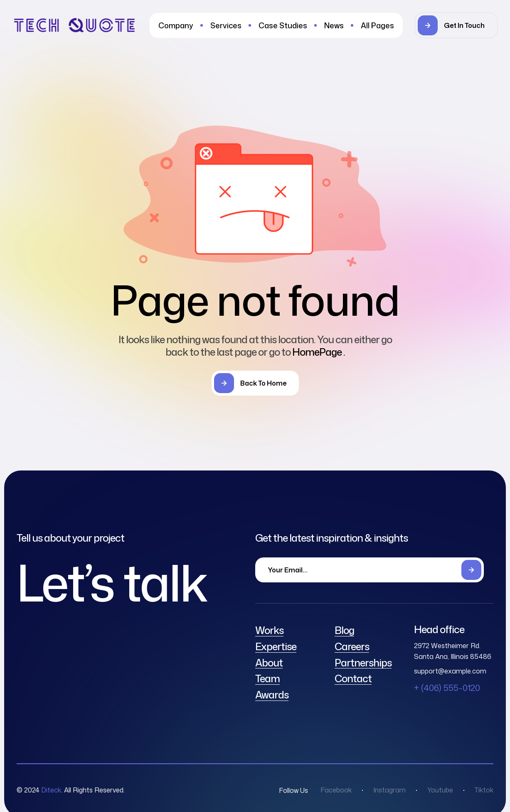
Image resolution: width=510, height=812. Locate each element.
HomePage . (319, 352)
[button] (456, 25)
